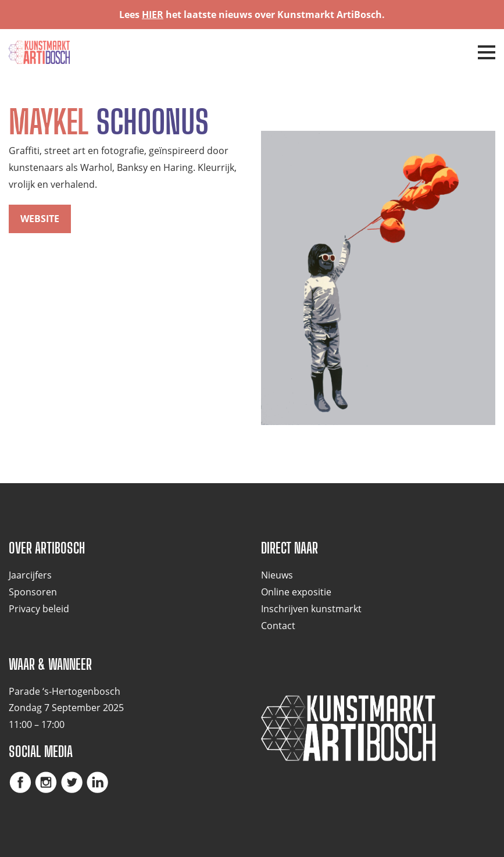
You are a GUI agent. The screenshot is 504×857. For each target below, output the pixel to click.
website (40, 219)
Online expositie (296, 592)
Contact (278, 626)
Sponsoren (33, 592)
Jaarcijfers (30, 575)
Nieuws (277, 575)
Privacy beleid (39, 609)
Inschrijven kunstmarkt (311, 609)
